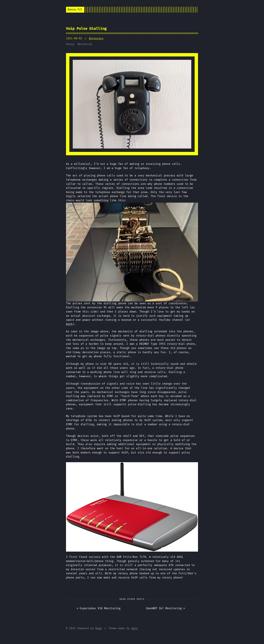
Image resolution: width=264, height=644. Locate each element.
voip (71, 44)
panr (135, 628)
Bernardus (96, 38)
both (69, 324)
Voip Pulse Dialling (86, 28)
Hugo (99, 628)
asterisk (85, 44)
